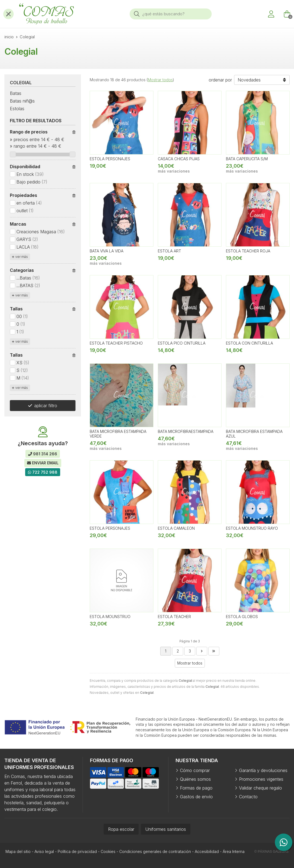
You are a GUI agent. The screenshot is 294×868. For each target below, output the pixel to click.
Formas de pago (196, 788)
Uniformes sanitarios (166, 829)
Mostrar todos (160, 80)
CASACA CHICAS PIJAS (179, 159)
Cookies (108, 851)
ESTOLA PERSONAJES (110, 159)
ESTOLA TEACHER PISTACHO (116, 343)
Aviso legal (44, 851)
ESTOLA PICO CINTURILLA (182, 343)
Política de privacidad (77, 851)
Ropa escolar (121, 829)
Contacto (248, 797)
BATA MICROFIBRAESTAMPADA (186, 431)
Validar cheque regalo (260, 788)
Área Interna (234, 851)
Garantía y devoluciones (263, 770)
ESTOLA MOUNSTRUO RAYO (252, 528)
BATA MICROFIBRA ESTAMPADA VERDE (118, 434)
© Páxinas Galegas (271, 852)
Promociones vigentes (261, 779)
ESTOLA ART (169, 251)
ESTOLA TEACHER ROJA (248, 251)
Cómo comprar (195, 770)
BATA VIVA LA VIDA (107, 251)
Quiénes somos (195, 779)
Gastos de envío (196, 797)
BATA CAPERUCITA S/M (247, 159)
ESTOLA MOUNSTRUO (110, 617)
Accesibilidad (207, 851)
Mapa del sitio (18, 851)
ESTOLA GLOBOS (242, 617)
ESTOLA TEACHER (174, 617)
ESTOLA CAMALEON (176, 528)
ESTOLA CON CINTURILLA (249, 343)
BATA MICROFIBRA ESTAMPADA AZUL (254, 434)
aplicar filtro (46, 406)
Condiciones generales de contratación (155, 851)
